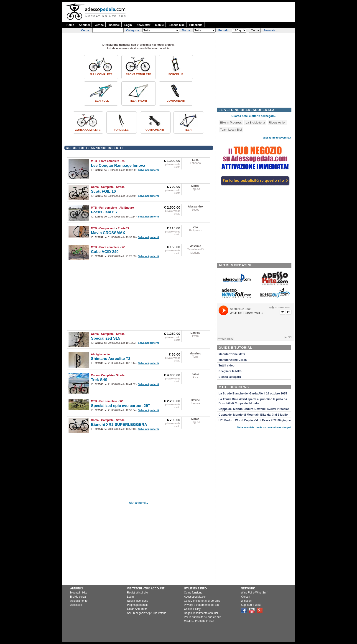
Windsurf (246, 601)
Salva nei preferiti (148, 170)
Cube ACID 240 (105, 252)
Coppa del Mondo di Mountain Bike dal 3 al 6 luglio (253, 415)
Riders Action (278, 122)
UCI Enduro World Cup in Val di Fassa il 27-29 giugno (255, 420)
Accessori (76, 605)
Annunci (84, 25)
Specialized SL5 (106, 338)
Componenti (176, 101)
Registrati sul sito (137, 593)
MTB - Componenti (103, 228)
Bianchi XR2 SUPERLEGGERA (119, 425)
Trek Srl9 (99, 380)
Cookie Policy (192, 609)
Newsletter (144, 25)
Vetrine (99, 25)
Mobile (159, 25)
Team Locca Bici (231, 130)
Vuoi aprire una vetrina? (277, 138)
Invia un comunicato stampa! (274, 427)
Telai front (138, 101)
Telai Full (101, 101)
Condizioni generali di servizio (202, 601)
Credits (188, 621)
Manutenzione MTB (232, 354)
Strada (120, 187)
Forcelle (176, 74)
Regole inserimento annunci (201, 613)
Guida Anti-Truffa (137, 609)
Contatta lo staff (205, 621)
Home (70, 25)
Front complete (138, 74)
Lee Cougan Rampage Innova (118, 165)
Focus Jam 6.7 (104, 212)
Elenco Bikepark (230, 377)
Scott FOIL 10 (103, 191)
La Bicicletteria (255, 122)
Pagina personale (138, 605)
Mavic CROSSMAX (108, 233)
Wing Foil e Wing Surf (254, 593)
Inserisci (114, 25)
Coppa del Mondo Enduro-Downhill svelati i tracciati (254, 409)
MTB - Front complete (105, 161)
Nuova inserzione (138, 601)
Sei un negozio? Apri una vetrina (147, 613)
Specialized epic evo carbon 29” (121, 406)
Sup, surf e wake (251, 605)
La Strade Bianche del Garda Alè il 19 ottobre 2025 (253, 394)
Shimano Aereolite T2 (111, 359)
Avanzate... (270, 30)
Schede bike (176, 25)
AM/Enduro (127, 208)
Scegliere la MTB (230, 371)
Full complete (101, 74)
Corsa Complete (88, 130)
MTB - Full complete (104, 208)
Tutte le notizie (246, 427)
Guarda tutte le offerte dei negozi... (254, 116)
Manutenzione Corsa (233, 360)
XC (124, 161)
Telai (188, 130)
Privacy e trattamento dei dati (202, 605)
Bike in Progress (231, 122)
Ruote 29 (124, 228)
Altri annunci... (138, 503)
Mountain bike (79, 593)
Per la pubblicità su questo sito (203, 617)
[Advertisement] (212, 12)
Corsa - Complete (102, 187)
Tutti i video (227, 366)
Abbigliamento (101, 354)
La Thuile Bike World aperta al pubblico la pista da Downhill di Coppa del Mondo (253, 401)
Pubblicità (196, 25)
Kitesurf (246, 597)
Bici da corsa (78, 597)
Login (128, 25)
